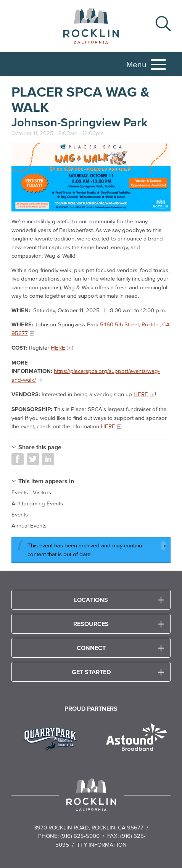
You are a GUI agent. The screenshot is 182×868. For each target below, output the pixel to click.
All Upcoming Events (37, 503)
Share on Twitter (33, 459)
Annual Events (29, 525)
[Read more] (91, 177)
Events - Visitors (31, 492)
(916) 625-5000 (80, 836)
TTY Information (102, 845)
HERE (58, 348)
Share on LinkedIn (48, 459)
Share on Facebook (18, 459)
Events (20, 514)
